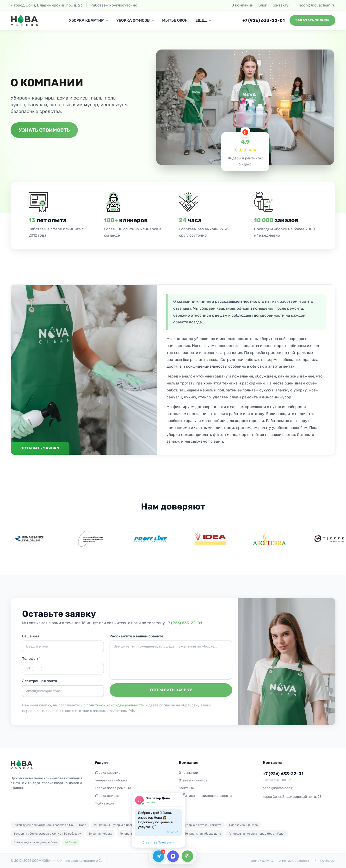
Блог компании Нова (244, 825)
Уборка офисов (107, 796)
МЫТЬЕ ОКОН (175, 20)
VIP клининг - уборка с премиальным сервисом (127, 825)
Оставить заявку (40, 448)
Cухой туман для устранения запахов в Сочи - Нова (50, 825)
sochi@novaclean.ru (317, 5)
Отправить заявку (171, 690)
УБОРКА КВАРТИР (89, 20)
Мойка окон (104, 803)
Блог (263, 5)
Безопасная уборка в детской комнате (195, 825)
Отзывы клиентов (193, 780)
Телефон (31, 659)
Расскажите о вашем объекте (136, 636)
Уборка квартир (108, 773)
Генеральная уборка (111, 780)
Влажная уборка (101, 834)
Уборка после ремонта (113, 788)
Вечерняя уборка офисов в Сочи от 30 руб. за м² (47, 834)
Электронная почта (40, 681)
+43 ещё (71, 842)
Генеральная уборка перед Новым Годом (257, 834)
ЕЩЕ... (204, 20)
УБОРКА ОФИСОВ (135, 20)
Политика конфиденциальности (205, 796)
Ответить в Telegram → (159, 843)
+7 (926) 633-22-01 (264, 20)
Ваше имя (31, 636)
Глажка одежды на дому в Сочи (35, 842)
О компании (242, 5)
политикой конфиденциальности (115, 705)
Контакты (280, 5)
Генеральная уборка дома (203, 834)
